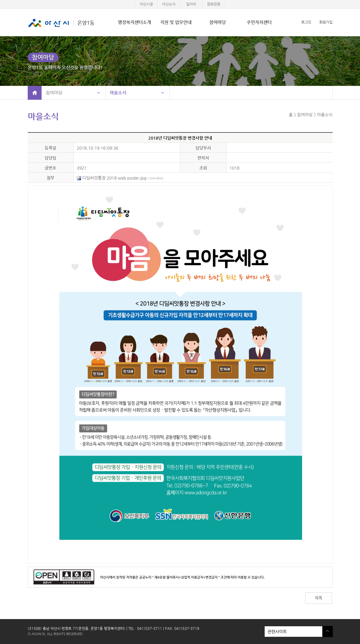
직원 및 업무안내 (176, 22)
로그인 (306, 22)
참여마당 (218, 22)
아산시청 (146, 4)
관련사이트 (293, 632)
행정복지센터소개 (134, 22)
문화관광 (214, 4)
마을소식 (118, 93)
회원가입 (326, 22)
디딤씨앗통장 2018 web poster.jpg (120, 178)
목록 (318, 598)
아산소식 (169, 4)
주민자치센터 (259, 22)
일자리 (191, 4)
